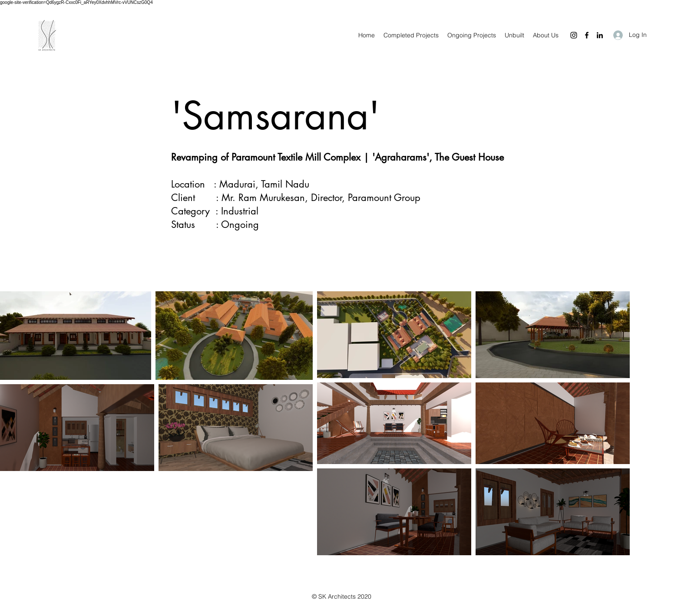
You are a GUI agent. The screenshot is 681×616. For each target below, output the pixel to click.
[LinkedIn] (600, 35)
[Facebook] (587, 35)
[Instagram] (574, 35)
